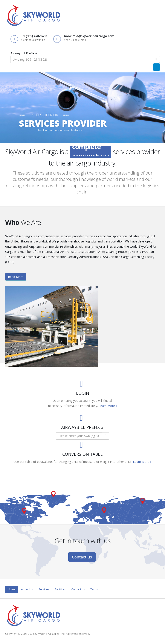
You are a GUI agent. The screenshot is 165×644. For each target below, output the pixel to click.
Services (44, 589)
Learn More (108, 406)
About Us (27, 589)
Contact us (82, 557)
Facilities (60, 589)
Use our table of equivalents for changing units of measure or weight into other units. (73, 462)
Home (12, 589)
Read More (16, 277)
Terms (95, 589)
